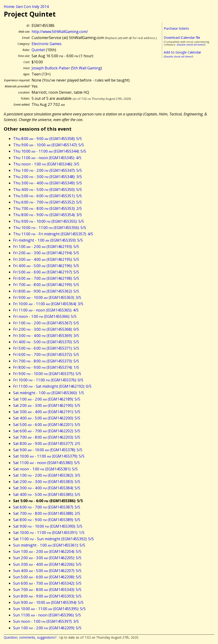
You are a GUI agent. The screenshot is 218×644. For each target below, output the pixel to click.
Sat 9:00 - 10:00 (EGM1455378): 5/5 (48, 450)
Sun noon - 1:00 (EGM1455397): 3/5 (46, 621)
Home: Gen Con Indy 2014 (26, 7)
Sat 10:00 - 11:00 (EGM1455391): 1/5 (49, 533)
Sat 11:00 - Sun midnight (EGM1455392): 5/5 (53, 539)
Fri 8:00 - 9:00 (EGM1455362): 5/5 (46, 291)
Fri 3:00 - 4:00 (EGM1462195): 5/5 (46, 259)
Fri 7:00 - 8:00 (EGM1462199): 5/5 (46, 285)
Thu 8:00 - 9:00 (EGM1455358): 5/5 (47, 139)
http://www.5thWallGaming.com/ (60, 32)
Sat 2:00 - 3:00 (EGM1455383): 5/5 (47, 482)
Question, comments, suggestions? (30, 637)
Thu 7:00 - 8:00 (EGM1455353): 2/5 (47, 208)
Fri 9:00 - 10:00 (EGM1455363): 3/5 (47, 297)
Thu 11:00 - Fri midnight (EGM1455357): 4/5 (53, 234)
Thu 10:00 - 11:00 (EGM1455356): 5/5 (50, 228)
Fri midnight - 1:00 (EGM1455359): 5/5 (48, 240)
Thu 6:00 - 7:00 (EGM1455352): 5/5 (47, 202)
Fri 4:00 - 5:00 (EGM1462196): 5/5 (46, 266)
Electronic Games (47, 44)
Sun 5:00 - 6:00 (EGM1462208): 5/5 (47, 577)
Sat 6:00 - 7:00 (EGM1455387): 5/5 (47, 507)
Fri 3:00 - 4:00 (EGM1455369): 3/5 (46, 336)
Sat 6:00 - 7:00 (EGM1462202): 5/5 (47, 431)
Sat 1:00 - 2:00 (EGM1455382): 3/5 (47, 475)
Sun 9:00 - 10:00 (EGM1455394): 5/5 (48, 602)
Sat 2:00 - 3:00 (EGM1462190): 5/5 (47, 405)
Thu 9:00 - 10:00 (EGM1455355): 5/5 (49, 221)
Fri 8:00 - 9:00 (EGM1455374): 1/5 (46, 367)
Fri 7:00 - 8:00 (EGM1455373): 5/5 (46, 361)
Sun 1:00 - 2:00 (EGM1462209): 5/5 (47, 628)
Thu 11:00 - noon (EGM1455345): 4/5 (47, 158)
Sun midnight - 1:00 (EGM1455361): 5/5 (49, 545)
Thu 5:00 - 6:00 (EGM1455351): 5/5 (47, 196)
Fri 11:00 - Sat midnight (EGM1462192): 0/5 (52, 386)
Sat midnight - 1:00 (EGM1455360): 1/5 (49, 393)
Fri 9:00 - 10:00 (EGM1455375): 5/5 (47, 374)
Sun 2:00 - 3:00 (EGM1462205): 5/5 (47, 558)
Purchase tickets (176, 28)
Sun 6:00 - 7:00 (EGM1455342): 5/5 (47, 583)
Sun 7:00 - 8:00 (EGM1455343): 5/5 (47, 590)
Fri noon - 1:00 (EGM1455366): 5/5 (45, 316)
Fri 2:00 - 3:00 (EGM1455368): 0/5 (46, 329)
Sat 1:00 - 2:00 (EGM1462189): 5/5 (47, 399)
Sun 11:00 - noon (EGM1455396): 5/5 (47, 615)
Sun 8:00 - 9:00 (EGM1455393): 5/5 (47, 596)
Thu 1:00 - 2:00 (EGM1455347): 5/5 (47, 170)
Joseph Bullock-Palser (51, 68)
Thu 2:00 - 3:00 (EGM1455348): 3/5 (47, 177)
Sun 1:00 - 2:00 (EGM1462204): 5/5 (47, 551)
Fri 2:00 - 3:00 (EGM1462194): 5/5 (46, 253)
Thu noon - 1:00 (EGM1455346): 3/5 (46, 164)
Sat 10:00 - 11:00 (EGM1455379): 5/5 (49, 456)
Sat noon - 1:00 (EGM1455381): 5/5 (45, 469)
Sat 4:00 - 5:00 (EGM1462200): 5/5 (47, 418)
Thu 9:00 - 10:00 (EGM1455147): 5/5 (49, 145)
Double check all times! (191, 45)
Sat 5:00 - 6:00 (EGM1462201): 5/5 (47, 425)
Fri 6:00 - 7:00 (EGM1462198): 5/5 (46, 278)
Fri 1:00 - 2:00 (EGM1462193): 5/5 (46, 247)
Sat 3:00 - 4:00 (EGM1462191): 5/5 (47, 412)
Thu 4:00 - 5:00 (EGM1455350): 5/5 (47, 190)
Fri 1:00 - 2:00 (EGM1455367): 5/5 (46, 323)
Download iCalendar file (182, 38)
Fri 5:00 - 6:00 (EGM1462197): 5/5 (46, 272)
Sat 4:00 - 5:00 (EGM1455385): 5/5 (47, 494)
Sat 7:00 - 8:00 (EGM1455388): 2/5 (47, 513)
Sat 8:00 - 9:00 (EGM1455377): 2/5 (47, 444)
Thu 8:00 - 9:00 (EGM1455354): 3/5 (47, 215)
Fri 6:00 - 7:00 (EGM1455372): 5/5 (46, 354)
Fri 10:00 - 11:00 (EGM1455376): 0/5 (48, 380)
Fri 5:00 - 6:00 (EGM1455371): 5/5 (46, 348)
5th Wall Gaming (86, 68)
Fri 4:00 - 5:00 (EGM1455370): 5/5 (46, 342)
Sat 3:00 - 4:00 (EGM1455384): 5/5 (47, 488)
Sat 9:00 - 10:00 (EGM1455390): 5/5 (48, 526)
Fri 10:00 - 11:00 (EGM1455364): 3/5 (48, 304)
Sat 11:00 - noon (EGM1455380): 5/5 (46, 463)
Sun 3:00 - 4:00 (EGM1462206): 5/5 (47, 564)
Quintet (38, 50)
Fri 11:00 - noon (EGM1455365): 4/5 (46, 310)
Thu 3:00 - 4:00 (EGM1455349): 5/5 (47, 183)
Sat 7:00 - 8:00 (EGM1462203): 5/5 (47, 437)
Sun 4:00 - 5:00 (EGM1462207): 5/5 (47, 571)
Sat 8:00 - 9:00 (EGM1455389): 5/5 (47, 520)
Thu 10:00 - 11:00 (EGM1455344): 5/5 (50, 151)
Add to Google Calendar (182, 52)
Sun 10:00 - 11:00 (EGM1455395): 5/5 (49, 609)
